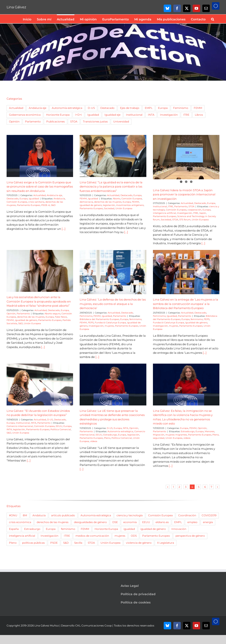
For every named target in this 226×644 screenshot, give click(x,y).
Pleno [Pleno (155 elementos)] (13, 543)
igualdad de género (91, 205)
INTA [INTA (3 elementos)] (151, 115)
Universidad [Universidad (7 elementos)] (121, 122)
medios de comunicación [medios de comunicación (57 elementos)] (92, 536)
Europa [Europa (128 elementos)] (163, 108)
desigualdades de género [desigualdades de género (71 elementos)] (90, 522)
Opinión (11, 314)
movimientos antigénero (130, 205)
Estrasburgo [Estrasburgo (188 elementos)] (32, 529)
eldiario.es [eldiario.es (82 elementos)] (162, 522)
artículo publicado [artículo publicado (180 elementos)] (63, 515)
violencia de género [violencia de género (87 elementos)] (139, 543)
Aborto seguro (52, 314)
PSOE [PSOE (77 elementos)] (54, 543)
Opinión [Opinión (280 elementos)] (14, 122)
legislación (109, 205)
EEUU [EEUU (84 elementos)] (146, 522)
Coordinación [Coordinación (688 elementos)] (187, 515)
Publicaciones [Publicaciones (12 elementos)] (56, 122)
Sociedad (109, 208)
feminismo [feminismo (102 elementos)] (68, 529)
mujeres (109, 326)
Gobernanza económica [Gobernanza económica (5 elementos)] (25, 115)
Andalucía (59, 199)
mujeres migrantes (176, 435)
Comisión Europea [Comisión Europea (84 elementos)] (160, 515)
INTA (34, 423)
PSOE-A (46, 205)
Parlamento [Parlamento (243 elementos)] (33, 122)
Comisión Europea (17, 202)
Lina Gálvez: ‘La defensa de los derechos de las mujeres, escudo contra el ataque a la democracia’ (113, 304)
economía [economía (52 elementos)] (130, 522)
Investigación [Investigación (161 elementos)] (49, 536)
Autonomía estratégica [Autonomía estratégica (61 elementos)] (96, 515)
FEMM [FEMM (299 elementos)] (85, 529)
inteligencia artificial (164, 213)
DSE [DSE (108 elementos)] (115, 522)
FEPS (91, 323)
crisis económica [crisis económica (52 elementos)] (20, 522)
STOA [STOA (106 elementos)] (91, 543)
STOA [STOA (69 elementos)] (74, 122)
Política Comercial (61, 429)
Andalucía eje (54, 195)
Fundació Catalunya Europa (110, 323)
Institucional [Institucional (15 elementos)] (134, 115)
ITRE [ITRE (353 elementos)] (67, 536)
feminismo (135, 319)
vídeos (94, 441)
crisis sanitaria (36, 202)
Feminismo (86, 316)
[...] (63, 229)
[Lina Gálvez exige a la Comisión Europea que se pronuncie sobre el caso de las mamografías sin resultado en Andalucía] (40, 156)
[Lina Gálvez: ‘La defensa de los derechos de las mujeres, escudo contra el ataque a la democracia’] (113, 271)
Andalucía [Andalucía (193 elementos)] (39, 515)
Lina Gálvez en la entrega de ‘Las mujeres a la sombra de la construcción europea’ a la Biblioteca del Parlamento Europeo (186, 304)
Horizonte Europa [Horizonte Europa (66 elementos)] (106, 529)
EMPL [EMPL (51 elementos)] (149, 108)
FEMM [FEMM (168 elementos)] (198, 108)
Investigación (185, 213)
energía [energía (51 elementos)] (208, 522)
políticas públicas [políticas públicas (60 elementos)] (33, 543)
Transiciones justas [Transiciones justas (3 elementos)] (95, 122)
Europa (24, 199)
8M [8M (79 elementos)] (25, 515)
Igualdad (34, 199)
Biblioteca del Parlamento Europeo (99, 319)
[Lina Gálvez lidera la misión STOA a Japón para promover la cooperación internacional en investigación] (186, 156)
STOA (191, 206)
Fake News (61, 317)
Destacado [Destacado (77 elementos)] (107, 108)
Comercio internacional (20, 426)
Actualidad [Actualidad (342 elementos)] (16, 108)
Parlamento (181, 206)
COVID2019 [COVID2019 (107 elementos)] (209, 515)
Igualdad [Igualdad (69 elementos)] (93, 115)
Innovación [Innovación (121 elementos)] (179, 529)
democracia (86, 202)
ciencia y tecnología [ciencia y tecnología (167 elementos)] (130, 515)
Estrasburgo (110, 435)
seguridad (159, 438)
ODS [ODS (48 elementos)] (134, 536)
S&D (53, 205)
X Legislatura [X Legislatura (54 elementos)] (166, 543)
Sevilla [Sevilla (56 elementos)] (78, 543)
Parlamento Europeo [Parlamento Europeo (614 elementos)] (156, 536)
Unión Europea (124, 208)
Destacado (13, 199)
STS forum (185, 220)
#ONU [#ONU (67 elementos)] (13, 515)
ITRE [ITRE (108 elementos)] (186, 115)
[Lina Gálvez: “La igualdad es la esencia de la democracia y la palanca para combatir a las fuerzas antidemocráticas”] (113, 156)
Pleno (107, 438)
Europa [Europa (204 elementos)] (51, 529)
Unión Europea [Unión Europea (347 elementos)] (110, 543)
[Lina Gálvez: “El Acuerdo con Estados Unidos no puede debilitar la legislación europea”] (40, 385)
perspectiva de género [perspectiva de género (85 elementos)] (190, 536)
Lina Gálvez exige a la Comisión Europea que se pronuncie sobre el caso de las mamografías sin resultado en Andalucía (40, 187)
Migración (159, 435)
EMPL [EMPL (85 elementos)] (178, 522)
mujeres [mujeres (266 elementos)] (120, 536)
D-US (50, 420)
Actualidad (39, 195)
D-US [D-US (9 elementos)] (91, 108)
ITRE (171, 206)
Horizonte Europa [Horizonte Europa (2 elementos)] (58, 115)
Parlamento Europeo (29, 205)
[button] (213, 19)
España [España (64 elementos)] (14, 529)
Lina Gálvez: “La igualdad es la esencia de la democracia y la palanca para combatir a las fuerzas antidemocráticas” (111, 187)
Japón (203, 213)
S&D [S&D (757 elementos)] (66, 543)
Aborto (117, 199)
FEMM (83, 199)
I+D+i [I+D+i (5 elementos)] (78, 115)
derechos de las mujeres (108, 202)
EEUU (59, 426)
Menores (210, 431)
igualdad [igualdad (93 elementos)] (129, 529)
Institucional (160, 206)
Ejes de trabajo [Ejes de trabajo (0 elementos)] (130, 108)
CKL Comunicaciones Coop (93, 625)
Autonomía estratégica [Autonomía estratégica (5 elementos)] (67, 108)
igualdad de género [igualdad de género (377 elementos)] (153, 529)
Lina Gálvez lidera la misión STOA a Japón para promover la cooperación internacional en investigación (184, 194)
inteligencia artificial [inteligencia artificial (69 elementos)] (22, 536)
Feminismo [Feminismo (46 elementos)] (181, 108)
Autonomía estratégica (120, 431)
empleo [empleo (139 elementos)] (192, 522)
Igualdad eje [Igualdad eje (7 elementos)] (112, 115)
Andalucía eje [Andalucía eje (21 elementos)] (38, 108)
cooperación (195, 210)
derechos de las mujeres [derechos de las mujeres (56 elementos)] (53, 522)
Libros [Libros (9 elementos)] (199, 115)
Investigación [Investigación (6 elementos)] (169, 115)
